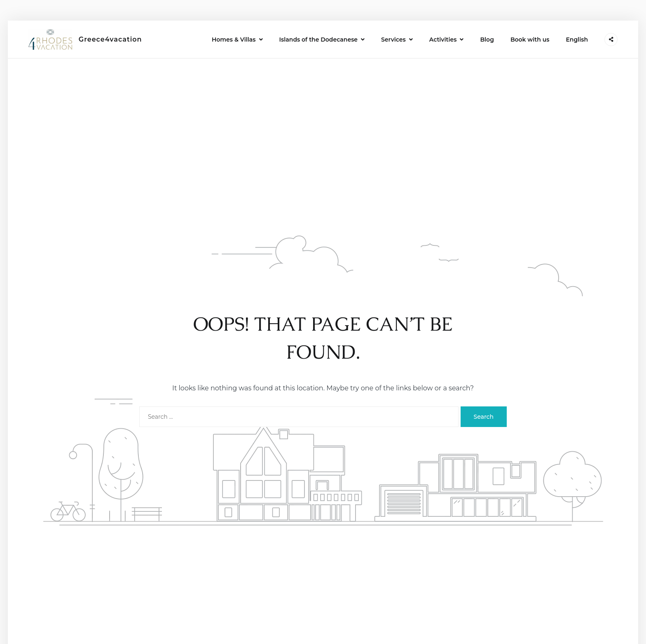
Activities (443, 40)
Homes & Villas (234, 40)
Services (393, 40)
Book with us (530, 40)
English (577, 40)
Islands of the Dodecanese (318, 40)
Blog (487, 40)
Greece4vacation (110, 39)
